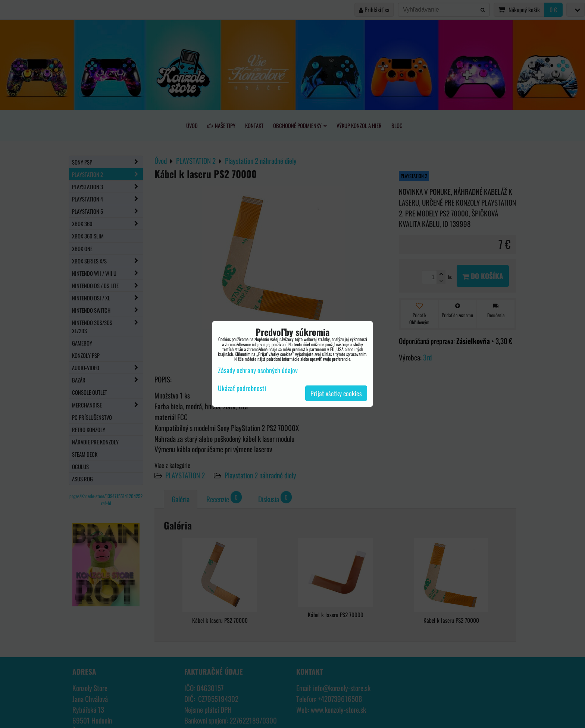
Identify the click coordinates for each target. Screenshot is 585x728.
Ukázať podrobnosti (242, 388)
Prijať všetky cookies (336, 393)
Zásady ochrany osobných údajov (258, 370)
